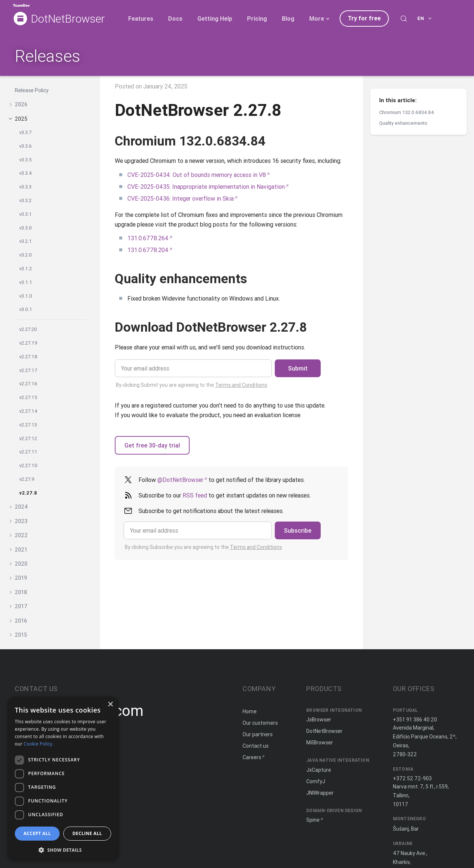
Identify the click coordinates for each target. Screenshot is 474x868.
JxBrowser (319, 720)
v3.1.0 (26, 296)
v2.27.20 (28, 329)
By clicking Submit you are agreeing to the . (192, 385)
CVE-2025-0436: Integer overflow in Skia (181, 198)
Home (250, 711)
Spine (313, 820)
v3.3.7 (25, 132)
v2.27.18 (28, 357)
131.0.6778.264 (148, 238)
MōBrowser (320, 743)
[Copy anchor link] (274, 141)
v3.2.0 (26, 255)
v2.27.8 (28, 493)
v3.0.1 (26, 309)
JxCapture (319, 770)
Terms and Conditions (241, 385)
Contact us (256, 746)
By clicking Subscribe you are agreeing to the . (204, 547)
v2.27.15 (28, 397)
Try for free (364, 18)
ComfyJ (316, 781)
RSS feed (195, 495)
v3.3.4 (26, 173)
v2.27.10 (28, 465)
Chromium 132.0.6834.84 (407, 112)
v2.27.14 (28, 411)
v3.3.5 (26, 160)
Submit (298, 368)
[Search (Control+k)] (404, 19)
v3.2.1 (26, 241)
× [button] (110, 705)
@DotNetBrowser (180, 480)
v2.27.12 (28, 438)
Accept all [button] (37, 833)
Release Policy (32, 90)
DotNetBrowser (68, 19)
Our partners (258, 734)
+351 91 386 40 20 (415, 720)
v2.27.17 (28, 370)
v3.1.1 (26, 282)
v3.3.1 (26, 214)
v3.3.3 (25, 187)
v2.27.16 (28, 384)
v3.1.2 (26, 269)
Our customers (260, 723)
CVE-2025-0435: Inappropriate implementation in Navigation (206, 187)
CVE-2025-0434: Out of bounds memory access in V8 (197, 175)
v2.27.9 (27, 479)
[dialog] (63, 779)
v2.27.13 (28, 425)
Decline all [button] (87, 833)
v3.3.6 (26, 146)
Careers (252, 757)
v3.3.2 (25, 200)
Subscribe (298, 530)
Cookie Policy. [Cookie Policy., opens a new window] (39, 744)
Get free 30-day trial (152, 445)
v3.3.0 (26, 228)
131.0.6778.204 (148, 250)
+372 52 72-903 (412, 778)
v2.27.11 (28, 452)
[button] (63, 849)
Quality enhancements (403, 123)
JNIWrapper (320, 793)
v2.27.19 (28, 343)
